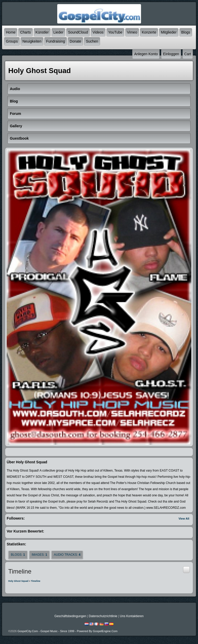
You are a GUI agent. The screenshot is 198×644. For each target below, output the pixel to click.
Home (11, 32)
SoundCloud (78, 32)
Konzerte (149, 32)
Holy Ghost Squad (18, 581)
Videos (98, 32)
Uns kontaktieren (132, 616)
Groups (12, 41)
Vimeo (132, 32)
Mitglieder (169, 32)
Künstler (42, 32)
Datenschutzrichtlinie (103, 616)
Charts (25, 32)
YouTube (115, 32)
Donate (75, 41)
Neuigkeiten (32, 41)
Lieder (58, 32)
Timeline (36, 581)
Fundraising (56, 41)
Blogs (186, 32)
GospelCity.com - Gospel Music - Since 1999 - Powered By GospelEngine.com (68, 631)
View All (184, 519)
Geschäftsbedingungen (70, 616)
